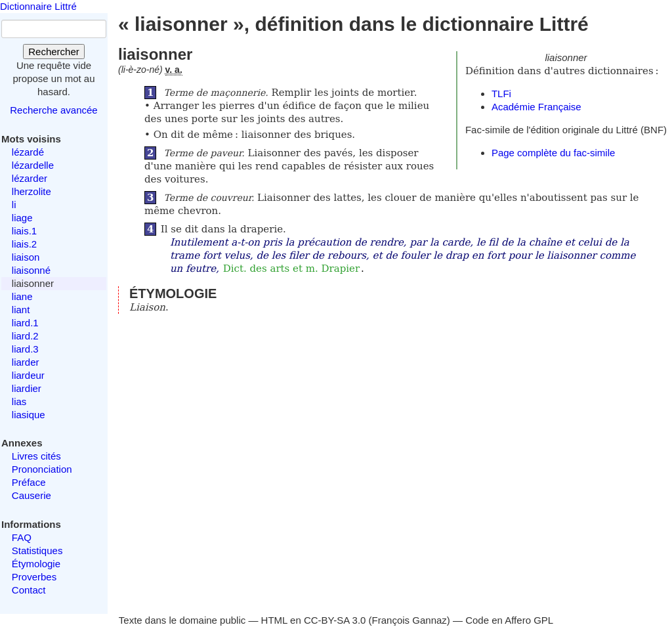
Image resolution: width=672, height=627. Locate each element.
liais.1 (24, 231)
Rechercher (54, 52)
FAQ (22, 537)
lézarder (30, 178)
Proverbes (34, 577)
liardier (27, 388)
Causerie (31, 495)
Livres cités (36, 456)
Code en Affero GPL (509, 620)
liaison (26, 257)
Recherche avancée (53, 110)
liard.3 (25, 349)
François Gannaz (409, 620)
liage (22, 218)
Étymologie (36, 564)
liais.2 (24, 244)
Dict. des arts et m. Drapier (291, 269)
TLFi (501, 94)
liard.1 (25, 323)
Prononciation (42, 469)
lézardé (28, 152)
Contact (29, 590)
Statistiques (37, 551)
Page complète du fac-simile (553, 153)
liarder (26, 362)
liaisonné (31, 270)
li (14, 205)
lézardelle (33, 165)
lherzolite (31, 191)
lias (19, 401)
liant (21, 310)
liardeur (28, 375)
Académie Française (536, 107)
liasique (29, 415)
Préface (29, 482)
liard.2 (25, 336)
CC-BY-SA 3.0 (335, 620)
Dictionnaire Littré (38, 6)
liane (22, 296)
